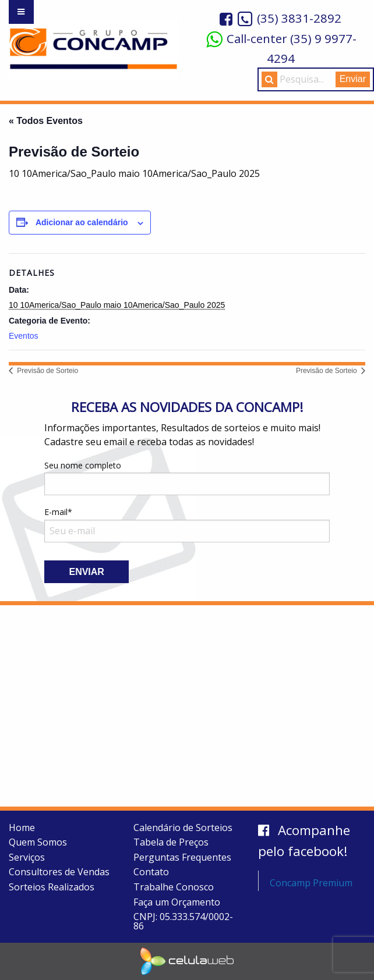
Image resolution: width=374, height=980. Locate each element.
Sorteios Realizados (52, 887)
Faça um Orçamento (177, 902)
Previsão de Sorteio (47, 371)
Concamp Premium (311, 883)
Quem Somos (38, 842)
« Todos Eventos (46, 121)
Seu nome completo (187, 477)
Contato (151, 872)
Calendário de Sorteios (183, 828)
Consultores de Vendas (59, 872)
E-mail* (187, 524)
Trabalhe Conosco (174, 887)
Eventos (24, 336)
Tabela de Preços (171, 842)
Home (22, 828)
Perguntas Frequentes (182, 857)
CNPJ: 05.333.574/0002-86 (183, 921)
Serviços (27, 857)
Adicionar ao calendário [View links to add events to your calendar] (82, 222)
